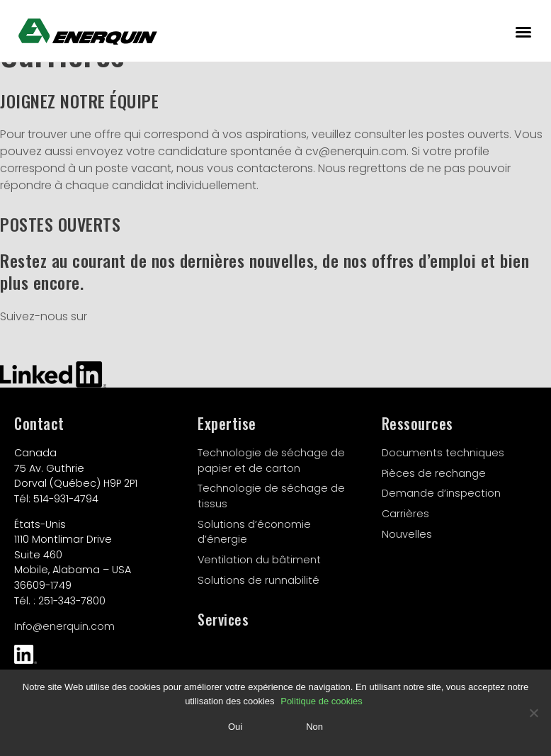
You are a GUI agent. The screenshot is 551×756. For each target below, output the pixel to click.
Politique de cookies (322, 701)
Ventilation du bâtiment (259, 560)
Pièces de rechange (434, 473)
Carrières (405, 514)
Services (223, 619)
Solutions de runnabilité (259, 580)
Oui (235, 727)
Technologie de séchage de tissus (271, 496)
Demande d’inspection (441, 493)
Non (314, 727)
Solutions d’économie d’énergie (254, 532)
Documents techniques (443, 453)
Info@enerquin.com (64, 626)
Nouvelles (407, 534)
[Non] (533, 713)
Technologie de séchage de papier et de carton (271, 461)
